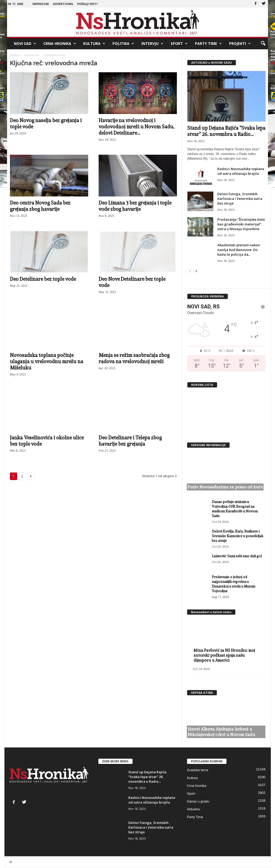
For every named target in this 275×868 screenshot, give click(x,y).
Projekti (240, 44)
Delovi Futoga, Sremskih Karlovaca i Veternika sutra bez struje (240, 199)
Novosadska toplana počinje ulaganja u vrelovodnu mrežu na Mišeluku (47, 361)
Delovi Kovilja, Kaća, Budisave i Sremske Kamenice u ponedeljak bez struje (238, 536)
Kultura (94, 44)
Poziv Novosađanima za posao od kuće (225, 487)
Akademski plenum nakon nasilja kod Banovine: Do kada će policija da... (239, 250)
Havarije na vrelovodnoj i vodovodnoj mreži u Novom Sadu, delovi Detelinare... (136, 127)
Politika (123, 44)
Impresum (41, 4)
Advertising (63, 4)
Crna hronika (60, 44)
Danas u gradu (198, 801)
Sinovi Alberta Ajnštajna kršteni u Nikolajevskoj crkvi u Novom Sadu (221, 732)
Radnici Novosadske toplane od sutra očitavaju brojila (241, 171)
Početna (15, 55)
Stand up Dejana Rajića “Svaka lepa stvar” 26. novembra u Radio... (147, 777)
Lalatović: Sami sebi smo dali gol (237, 556)
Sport (179, 44)
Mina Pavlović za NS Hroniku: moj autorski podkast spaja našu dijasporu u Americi (224, 655)
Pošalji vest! (87, 4)
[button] (263, 44)
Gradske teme (198, 770)
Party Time (208, 44)
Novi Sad (25, 44)
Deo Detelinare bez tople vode (43, 279)
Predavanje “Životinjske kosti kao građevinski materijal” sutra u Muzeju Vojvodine (241, 224)
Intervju (152, 44)
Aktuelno (194, 809)
